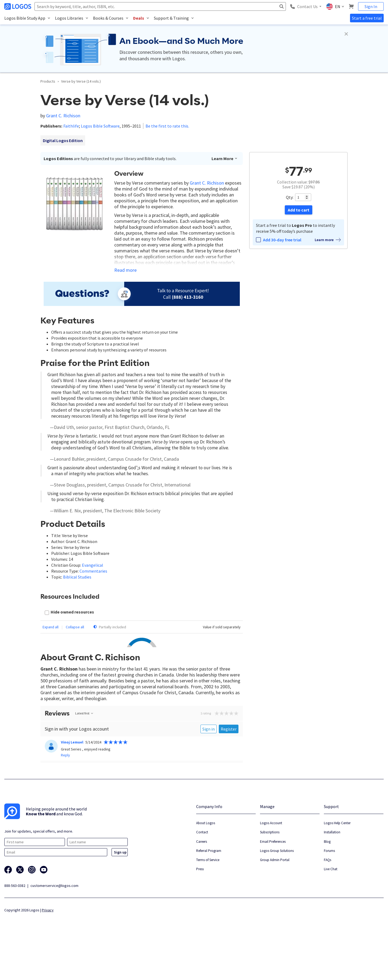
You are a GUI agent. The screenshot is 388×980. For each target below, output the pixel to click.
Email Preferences (273, 882)
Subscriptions (270, 873)
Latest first (84, 754)
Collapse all (75, 627)
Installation (332, 873)
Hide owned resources (72, 612)
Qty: (290, 197)
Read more (125, 270)
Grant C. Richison (63, 116)
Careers (202, 882)
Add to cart (299, 210)
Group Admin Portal (275, 900)
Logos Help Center (337, 864)
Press (200, 910)
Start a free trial (367, 18)
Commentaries (93, 571)
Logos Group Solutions (277, 891)
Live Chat (331, 910)
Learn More (225, 158)
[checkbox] (69, 613)
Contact (202, 873)
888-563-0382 (15, 926)
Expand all (51, 627)
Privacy (48, 951)
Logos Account (271, 864)
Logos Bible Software (100, 126)
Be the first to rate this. (167, 126)
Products (48, 81)
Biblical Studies (77, 577)
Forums (329, 891)
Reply (65, 796)
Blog (327, 882)
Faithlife (71, 126)
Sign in (209, 770)
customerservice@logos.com (54, 926)
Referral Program (209, 891)
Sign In (371, 6)
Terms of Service (208, 900)
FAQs (328, 900)
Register (229, 770)
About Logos (206, 864)
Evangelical (93, 565)
